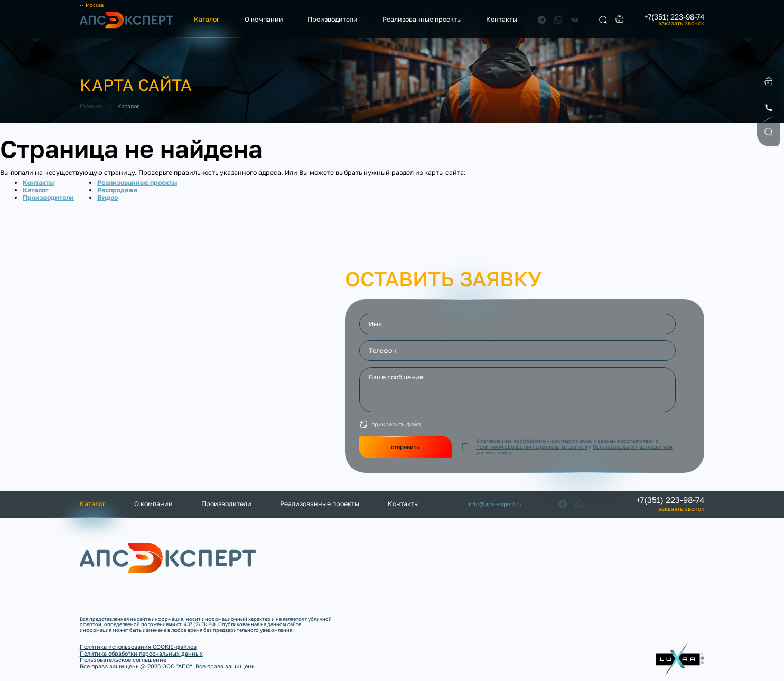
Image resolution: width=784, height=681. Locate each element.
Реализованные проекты (422, 19)
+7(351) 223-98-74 (674, 17)
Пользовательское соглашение (123, 660)
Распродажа (117, 190)
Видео (108, 197)
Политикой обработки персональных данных (532, 447)
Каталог (207, 19)
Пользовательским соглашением (633, 447)
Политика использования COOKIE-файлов (138, 646)
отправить (405, 447)
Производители (333, 19)
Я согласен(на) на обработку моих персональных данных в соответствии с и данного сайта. (574, 447)
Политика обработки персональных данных (141, 653)
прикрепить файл (396, 424)
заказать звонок (681, 24)
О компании (264, 19)
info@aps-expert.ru (495, 504)
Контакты (502, 19)
